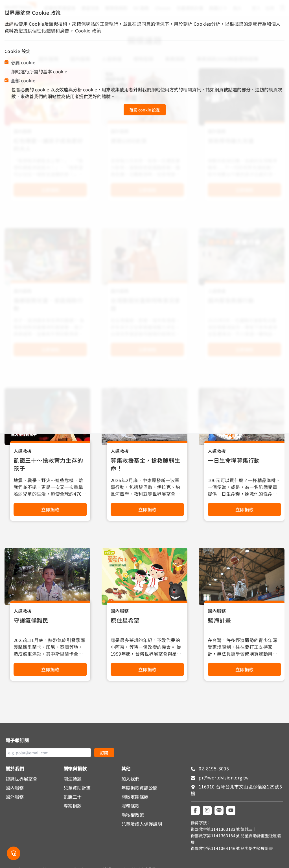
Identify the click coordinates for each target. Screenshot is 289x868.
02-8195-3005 (213, 768)
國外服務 (15, 797)
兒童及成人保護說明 (142, 824)
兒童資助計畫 (77, 788)
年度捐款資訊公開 (139, 788)
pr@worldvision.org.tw (223, 777)
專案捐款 (73, 806)
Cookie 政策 (88, 30)
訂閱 (104, 753)
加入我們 (130, 779)
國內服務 (120, 611)
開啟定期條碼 (135, 797)
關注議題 (73, 779)
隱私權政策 (133, 815)
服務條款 (130, 806)
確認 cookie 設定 (145, 110)
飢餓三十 (73, 797)
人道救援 (23, 451)
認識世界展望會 (21, 779)
